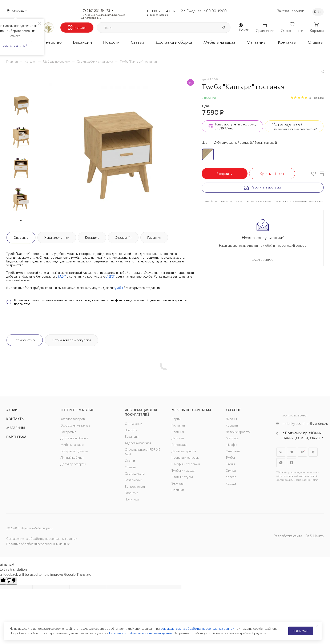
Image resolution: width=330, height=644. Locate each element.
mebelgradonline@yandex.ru (305, 423)
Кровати (232, 425)
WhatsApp (281, 463)
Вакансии (132, 436)
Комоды (231, 483)
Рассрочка (68, 432)
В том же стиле (25, 340)
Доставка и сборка (74, 438)
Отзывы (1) (123, 237)
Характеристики (57, 237)
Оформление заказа (75, 425)
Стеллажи (233, 451)
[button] (21, 221)
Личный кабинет (72, 457)
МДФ (62, 276)
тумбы (118, 288)
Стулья (231, 470)
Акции (12, 410)
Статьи (130, 461)
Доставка (92, 237)
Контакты (15, 419)
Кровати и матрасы (185, 457)
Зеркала (178, 483)
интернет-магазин (158, 15)
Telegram (292, 452)
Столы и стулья (182, 477)
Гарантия (154, 237)
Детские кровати (238, 432)
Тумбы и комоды (183, 470)
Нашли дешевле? (290, 125)
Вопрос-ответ (135, 486)
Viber (313, 452)
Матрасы (232, 438)
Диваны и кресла (184, 451)
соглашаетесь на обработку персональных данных (197, 628)
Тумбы (230, 457)
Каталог (233, 410)
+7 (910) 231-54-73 (96, 10)
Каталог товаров (73, 419)
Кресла (231, 477)
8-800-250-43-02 (161, 11)
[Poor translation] (12, 581)
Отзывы (130, 467)
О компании (133, 424)
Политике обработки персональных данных (141, 633)
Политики (132, 499)
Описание (21, 237)
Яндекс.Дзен (292, 463)
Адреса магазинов (138, 443)
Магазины (15, 428)
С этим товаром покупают (71, 340)
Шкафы (231, 445)
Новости (131, 430)
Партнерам (16, 437)
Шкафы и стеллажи (186, 464)
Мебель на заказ (73, 445)
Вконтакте (281, 452)
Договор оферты (73, 464)
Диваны (231, 419)
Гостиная (178, 425)
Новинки (178, 490)
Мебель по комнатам (191, 410)
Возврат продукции (74, 451)
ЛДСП (111, 276)
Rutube (302, 452)
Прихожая (179, 445)
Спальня (178, 432)
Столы (230, 464)
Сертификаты (135, 473)
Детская (178, 438)
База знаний (133, 480)
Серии (176, 419)
